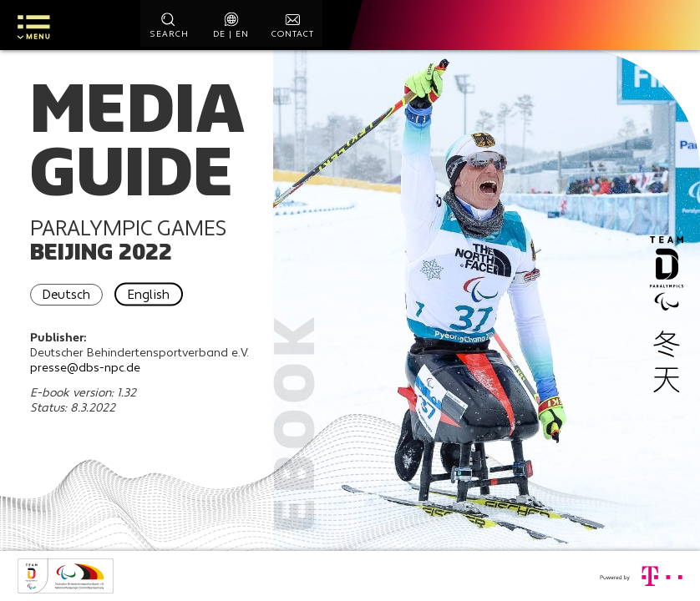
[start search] (170, 25)
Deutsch (72, 305)
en (242, 35)
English (156, 305)
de (219, 35)
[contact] (293, 25)
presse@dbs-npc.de (90, 378)
